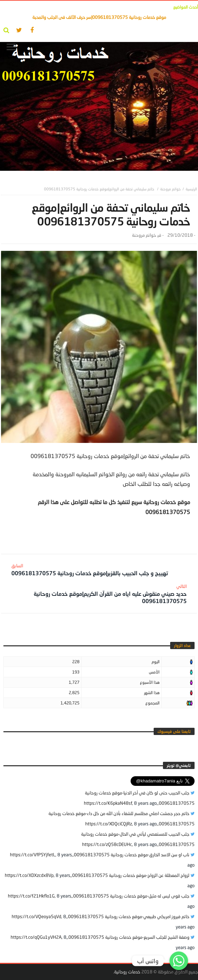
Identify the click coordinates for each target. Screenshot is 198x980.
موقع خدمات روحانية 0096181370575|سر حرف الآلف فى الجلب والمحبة (99, 17)
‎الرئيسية (191, 189)
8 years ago (145, 803)
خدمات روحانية (127, 972)
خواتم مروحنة (170, 189)
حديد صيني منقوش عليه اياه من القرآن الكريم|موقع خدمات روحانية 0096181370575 (103, 594)
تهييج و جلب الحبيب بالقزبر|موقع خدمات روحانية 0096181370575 (90, 570)
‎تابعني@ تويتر (179, 765)
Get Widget (179, 973)
